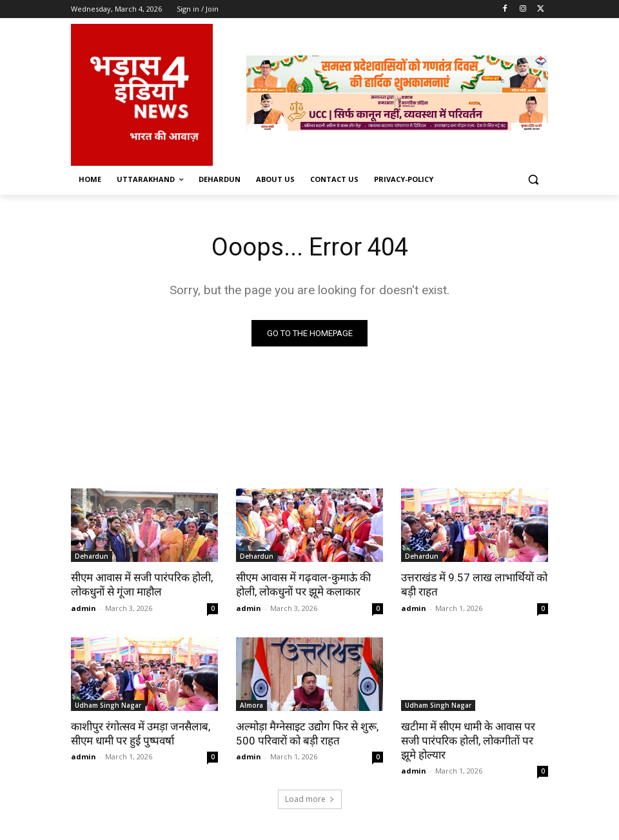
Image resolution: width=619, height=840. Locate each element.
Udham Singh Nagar (108, 705)
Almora (251, 705)
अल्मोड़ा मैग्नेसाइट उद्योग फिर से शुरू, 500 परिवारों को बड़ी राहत (307, 734)
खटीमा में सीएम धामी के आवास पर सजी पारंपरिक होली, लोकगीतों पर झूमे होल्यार (468, 741)
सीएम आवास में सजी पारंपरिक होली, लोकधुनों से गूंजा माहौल (142, 585)
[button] (533, 180)
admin (84, 608)
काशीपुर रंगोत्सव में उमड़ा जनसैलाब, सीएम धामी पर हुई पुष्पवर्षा (141, 734)
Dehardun (92, 556)
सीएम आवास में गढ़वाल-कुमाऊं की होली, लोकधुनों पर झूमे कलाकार (303, 585)
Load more (310, 799)
